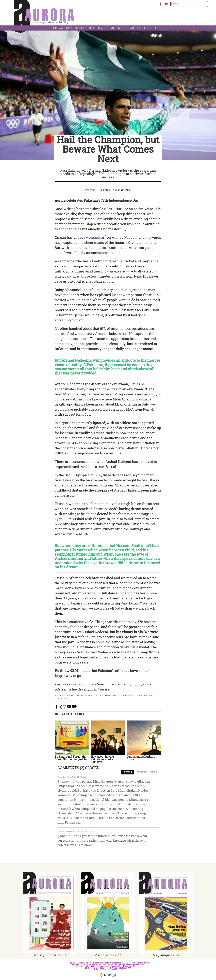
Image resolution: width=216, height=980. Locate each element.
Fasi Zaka (90, 190)
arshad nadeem (84, 696)
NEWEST (141, 772)
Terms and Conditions (102, 970)
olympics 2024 (127, 696)
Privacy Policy (117, 970)
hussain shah (61, 699)
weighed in (95, 237)
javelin (98, 696)
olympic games (111, 696)
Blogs (155, 28)
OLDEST (127, 772)
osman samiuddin (144, 696)
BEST (154, 772)
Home (111, 28)
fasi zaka (70, 696)
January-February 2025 (50, 955)
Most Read (126, 28)
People (142, 28)
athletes (59, 696)
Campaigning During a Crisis (141, 758)
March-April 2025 (108, 955)
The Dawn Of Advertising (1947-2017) (77, 28)
